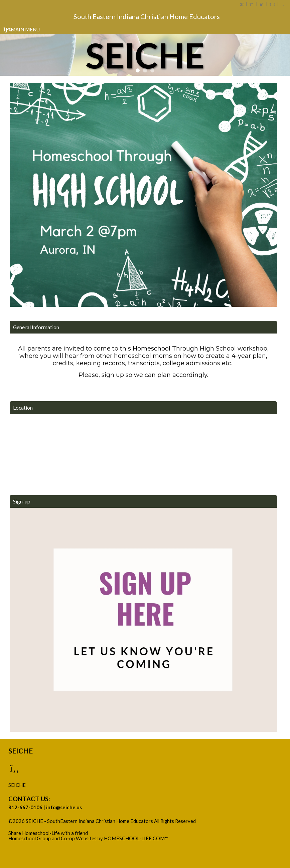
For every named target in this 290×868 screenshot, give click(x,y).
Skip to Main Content (36, 827)
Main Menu (22, 29)
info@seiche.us (64, 807)
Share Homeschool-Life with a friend (48, 833)
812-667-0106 (25, 807)
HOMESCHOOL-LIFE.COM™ (136, 838)
